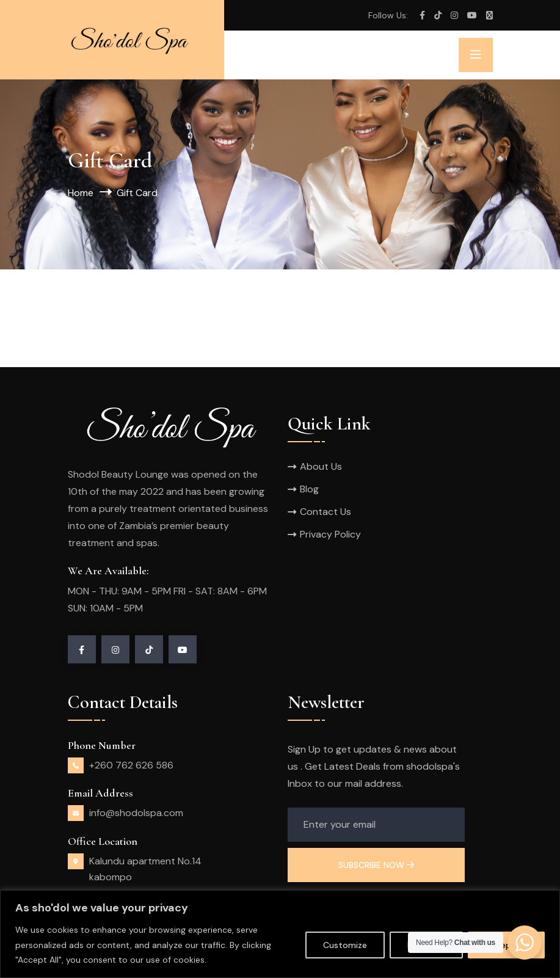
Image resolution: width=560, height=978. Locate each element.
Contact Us (325, 512)
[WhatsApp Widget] (525, 943)
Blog (309, 489)
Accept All (506, 945)
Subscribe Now (376, 865)
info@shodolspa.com (136, 813)
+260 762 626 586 (131, 765)
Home (81, 193)
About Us (321, 466)
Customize (345, 945)
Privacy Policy (330, 534)
